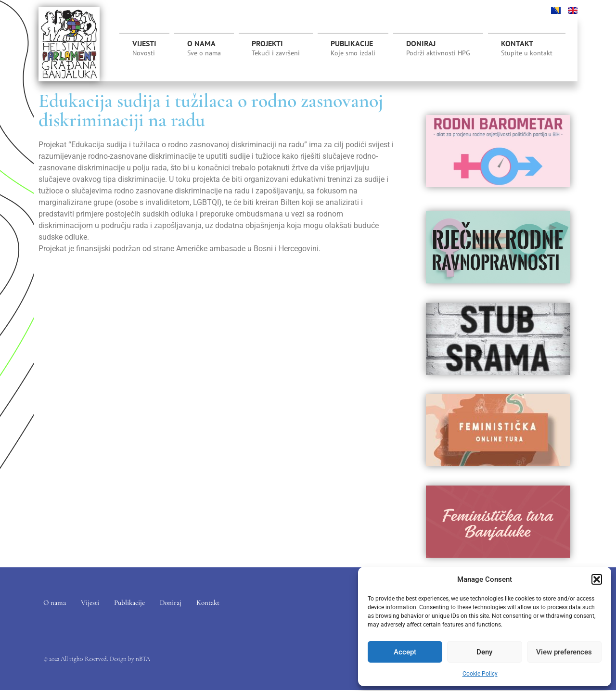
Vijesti (144, 48)
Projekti (276, 51)
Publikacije (353, 48)
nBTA (143, 659)
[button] (597, 579)
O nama (204, 48)
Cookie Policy (480, 674)
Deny (484, 652)
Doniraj (438, 48)
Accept (405, 652)
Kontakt (527, 48)
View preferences (564, 652)
